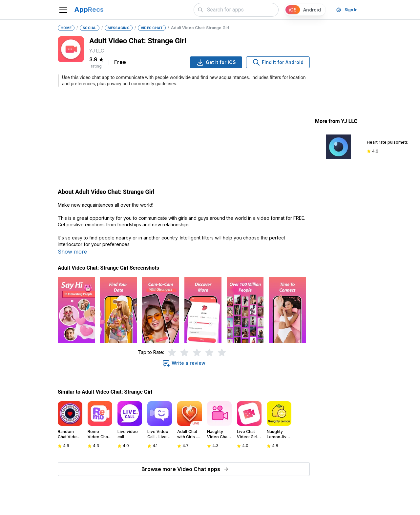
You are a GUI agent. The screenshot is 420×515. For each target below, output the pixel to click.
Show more (72, 252)
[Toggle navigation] (63, 10)
